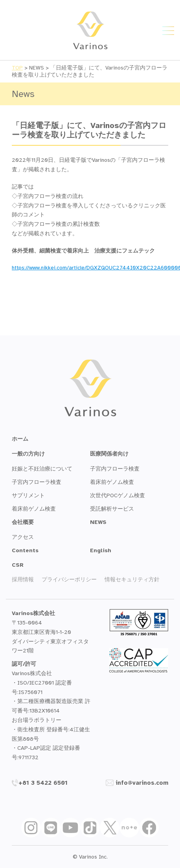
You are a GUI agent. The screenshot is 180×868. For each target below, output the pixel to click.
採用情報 (23, 580)
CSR (18, 565)
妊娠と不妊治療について (42, 469)
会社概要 (23, 522)
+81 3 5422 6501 (40, 783)
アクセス (23, 537)
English (101, 550)
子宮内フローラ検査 (37, 482)
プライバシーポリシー (69, 580)
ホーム (20, 439)
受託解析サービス (112, 509)
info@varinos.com (137, 783)
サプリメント (28, 495)
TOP (17, 68)
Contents (25, 550)
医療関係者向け (109, 454)
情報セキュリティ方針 (132, 580)
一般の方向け (28, 454)
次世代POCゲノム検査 (118, 495)
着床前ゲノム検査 (34, 509)
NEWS (98, 522)
